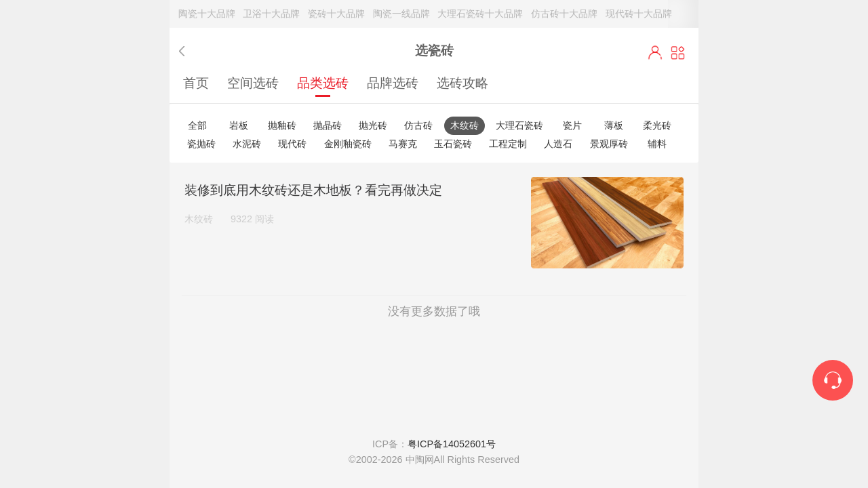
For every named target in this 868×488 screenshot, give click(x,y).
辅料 (657, 144)
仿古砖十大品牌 (564, 14)
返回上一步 (185, 52)
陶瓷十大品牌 (207, 14)
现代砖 (292, 144)
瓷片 (572, 125)
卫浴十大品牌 (271, 14)
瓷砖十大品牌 (336, 14)
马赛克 (403, 144)
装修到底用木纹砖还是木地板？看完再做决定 (313, 190)
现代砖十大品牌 (639, 14)
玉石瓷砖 (453, 144)
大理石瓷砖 (519, 125)
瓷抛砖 (201, 144)
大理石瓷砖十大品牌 (480, 14)
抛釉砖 (282, 125)
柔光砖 (657, 125)
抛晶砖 (328, 125)
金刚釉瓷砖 (348, 144)
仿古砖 (418, 125)
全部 (197, 125)
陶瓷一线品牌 (401, 14)
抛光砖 (373, 125)
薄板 (614, 125)
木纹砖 (465, 125)
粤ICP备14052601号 (452, 444)
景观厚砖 (609, 144)
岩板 (239, 125)
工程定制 (508, 144)
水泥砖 (247, 144)
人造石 (558, 144)
